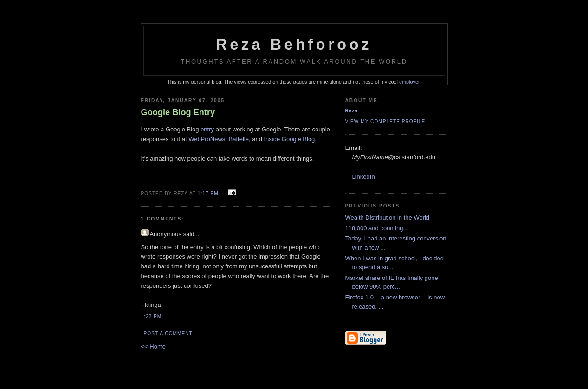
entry (207, 129)
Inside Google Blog (290, 139)
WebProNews (207, 139)
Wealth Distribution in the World (388, 217)
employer (409, 82)
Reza (352, 111)
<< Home (153, 347)
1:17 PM (208, 193)
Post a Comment (168, 334)
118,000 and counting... (377, 228)
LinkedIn (364, 177)
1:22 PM (152, 316)
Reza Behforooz (294, 45)
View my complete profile (385, 121)
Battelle (239, 139)
